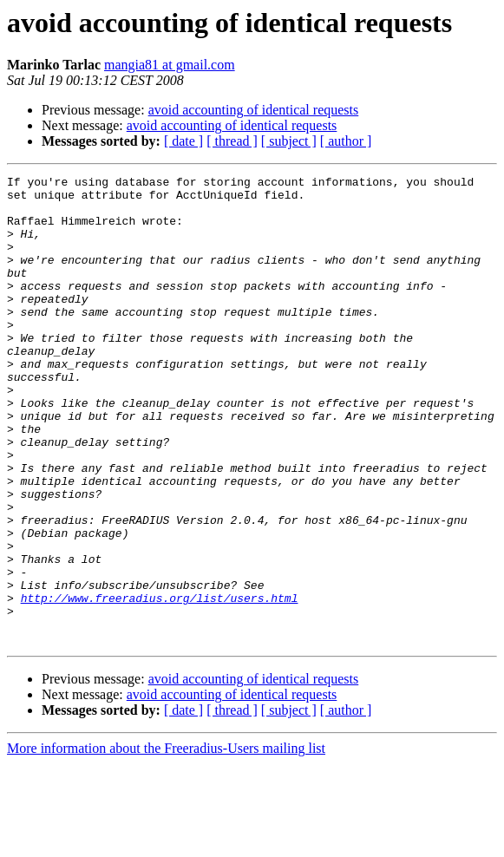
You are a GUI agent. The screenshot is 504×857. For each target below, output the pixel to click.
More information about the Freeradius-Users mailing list (166, 842)
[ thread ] (232, 141)
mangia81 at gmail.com (170, 65)
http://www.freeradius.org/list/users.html (160, 684)
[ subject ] (289, 141)
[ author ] (346, 141)
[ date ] (183, 141)
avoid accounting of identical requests (254, 110)
